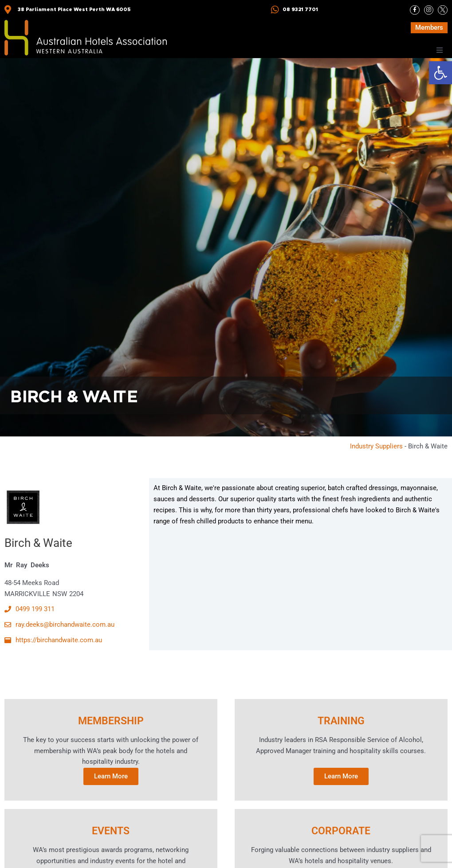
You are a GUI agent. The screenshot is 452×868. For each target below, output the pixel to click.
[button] (440, 73)
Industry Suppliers (376, 446)
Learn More (111, 776)
